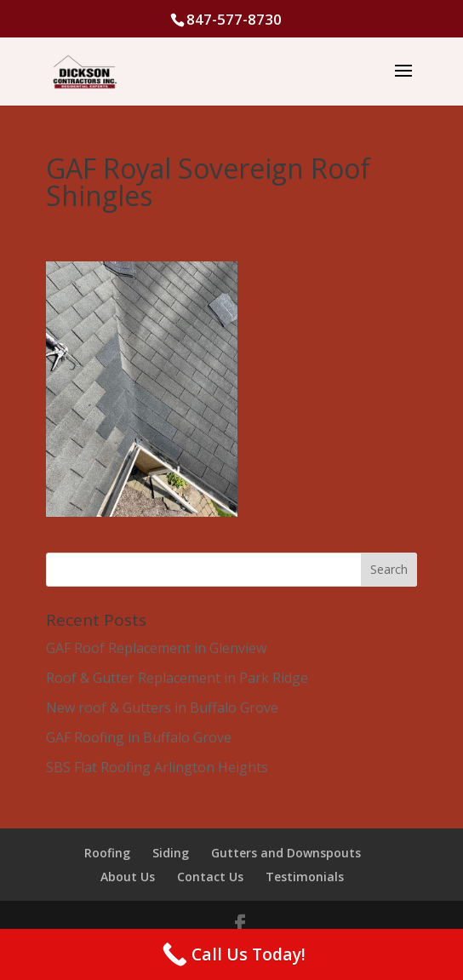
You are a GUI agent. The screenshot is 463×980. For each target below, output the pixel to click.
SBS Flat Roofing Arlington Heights (157, 767)
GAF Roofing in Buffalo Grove (139, 737)
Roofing (107, 853)
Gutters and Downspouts (286, 853)
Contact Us (210, 877)
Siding (171, 853)
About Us (128, 877)
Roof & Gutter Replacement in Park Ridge (177, 678)
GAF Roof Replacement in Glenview (156, 648)
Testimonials (305, 877)
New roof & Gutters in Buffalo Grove (162, 708)
